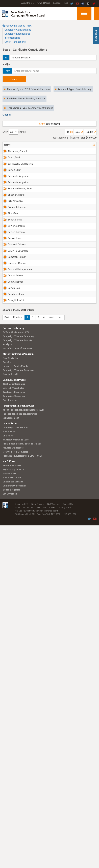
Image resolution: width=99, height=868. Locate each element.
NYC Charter (9, 774)
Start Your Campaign (14, 726)
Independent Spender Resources (20, 756)
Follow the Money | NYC (19, 26)
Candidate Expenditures (17, 34)
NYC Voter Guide (12, 820)
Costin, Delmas (12, 569)
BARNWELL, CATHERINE (14, 192)
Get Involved (10, 836)
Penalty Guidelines (13, 790)
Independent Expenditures (18, 748)
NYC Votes (9, 804)
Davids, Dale (11, 589)
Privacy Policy (65, 850)
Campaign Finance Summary (18, 679)
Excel (79, 132)
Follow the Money (14, 671)
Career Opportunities (24, 850)
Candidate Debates (13, 824)
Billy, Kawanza (13, 310)
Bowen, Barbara (12, 392)
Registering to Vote (13, 812)
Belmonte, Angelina (13, 232)
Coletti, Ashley (11, 549)
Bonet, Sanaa (11, 369)
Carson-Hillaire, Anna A (12, 531)
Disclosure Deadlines (14, 735)
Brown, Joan (11, 431)
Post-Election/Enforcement (17, 691)
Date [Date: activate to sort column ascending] (84, 145)
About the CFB (28, 3)
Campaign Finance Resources (18, 713)
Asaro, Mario (11, 173)
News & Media (43, 3)
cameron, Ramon (13, 510)
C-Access (57, 3)
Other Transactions (15, 42)
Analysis (7, 687)
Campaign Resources (14, 739)
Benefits (7, 705)
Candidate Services (14, 722)
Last (60, 660)
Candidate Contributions (18, 30)
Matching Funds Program (18, 696)
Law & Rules (10, 766)
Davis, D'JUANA (13, 628)
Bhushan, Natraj (13, 291)
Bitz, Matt (13, 348)
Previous (18, 660)
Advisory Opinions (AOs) (16, 782)
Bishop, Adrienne (13, 330)
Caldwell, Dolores (12, 451)
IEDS (66, 3)
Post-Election (10, 743)
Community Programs (14, 828)
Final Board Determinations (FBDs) (22, 786)
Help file (90, 132)
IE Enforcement (11, 760)
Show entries (14, 132)
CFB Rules (8, 778)
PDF (69, 132)
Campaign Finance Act (15, 770)
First (7, 660)
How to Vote (9, 816)
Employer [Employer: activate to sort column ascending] (66, 145)
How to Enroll (10, 717)
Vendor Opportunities (46, 850)
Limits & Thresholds (13, 730)
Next (51, 660)
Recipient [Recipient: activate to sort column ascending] (47, 145)
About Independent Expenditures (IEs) (23, 752)
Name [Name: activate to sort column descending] (7, 145)
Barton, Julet (12, 212)
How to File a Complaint (16, 794)
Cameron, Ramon (13, 490)
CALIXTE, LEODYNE (13, 471)
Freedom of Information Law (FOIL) (22, 798)
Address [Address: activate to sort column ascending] (28, 145)
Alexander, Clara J (13, 153)
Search (14, 79)
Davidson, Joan (13, 608)
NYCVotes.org (53, 847)
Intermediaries (12, 38)
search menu (49, 124)
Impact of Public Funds (15, 709)
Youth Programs (11, 832)
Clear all (7, 115)
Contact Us (68, 847)
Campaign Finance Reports (17, 683)
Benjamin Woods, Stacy (13, 273)
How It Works (10, 701)
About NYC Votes (12, 808)
